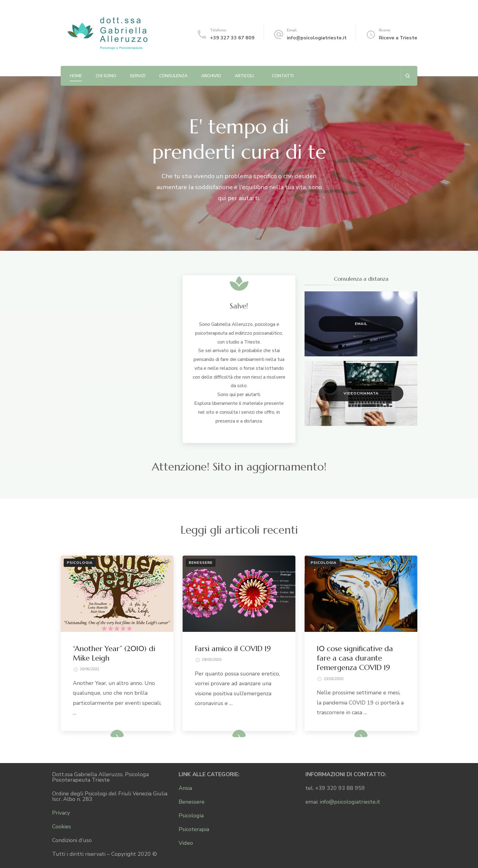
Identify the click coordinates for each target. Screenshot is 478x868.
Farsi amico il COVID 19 (233, 649)
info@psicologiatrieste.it (317, 38)
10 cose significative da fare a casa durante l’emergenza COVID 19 (355, 658)
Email (361, 324)
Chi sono (106, 76)
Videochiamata (361, 393)
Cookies (62, 827)
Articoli (244, 76)
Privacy (61, 813)
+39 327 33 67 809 (232, 38)
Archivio (211, 76)
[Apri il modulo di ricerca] (407, 76)
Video (186, 843)
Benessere (201, 563)
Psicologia (80, 563)
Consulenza (173, 76)
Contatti (283, 76)
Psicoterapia (194, 829)
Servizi (138, 76)
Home (76, 76)
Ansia (185, 788)
